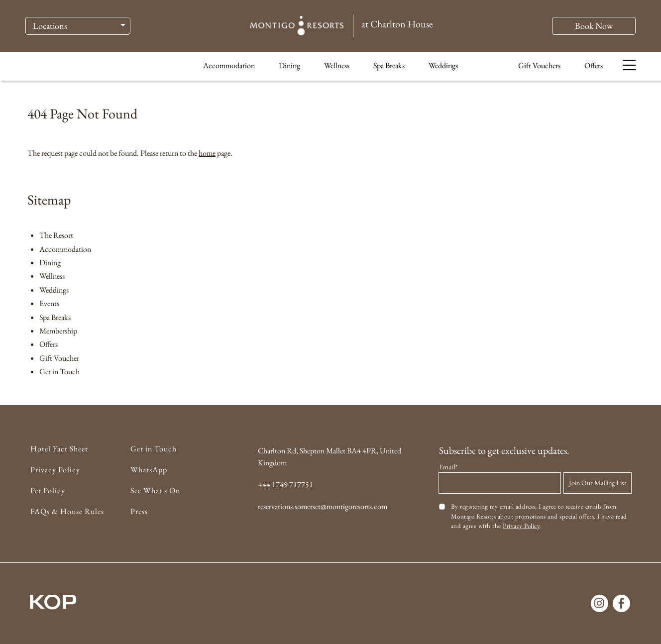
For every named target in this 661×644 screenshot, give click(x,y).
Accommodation (229, 69)
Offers (594, 69)
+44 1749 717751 (285, 484)
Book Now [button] (594, 28)
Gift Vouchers (539, 69)
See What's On (155, 490)
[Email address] (500, 483)
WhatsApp (149, 470)
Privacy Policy (55, 470)
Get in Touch (59, 372)
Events (49, 303)
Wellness (337, 69)
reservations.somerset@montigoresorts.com (323, 506)
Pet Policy (48, 490)
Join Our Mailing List (598, 483)
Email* (449, 467)
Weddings (443, 69)
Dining (289, 69)
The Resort (56, 235)
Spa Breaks (389, 69)
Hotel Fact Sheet (59, 449)
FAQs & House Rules (67, 511)
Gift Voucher (59, 358)
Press (139, 511)
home (207, 153)
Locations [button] (50, 28)
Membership (58, 331)
